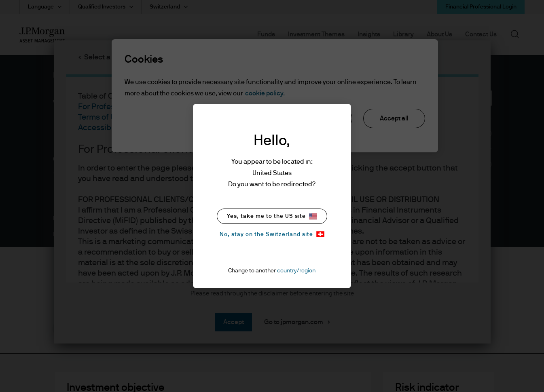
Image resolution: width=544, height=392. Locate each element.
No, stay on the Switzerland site (272, 234)
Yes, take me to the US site (272, 216)
